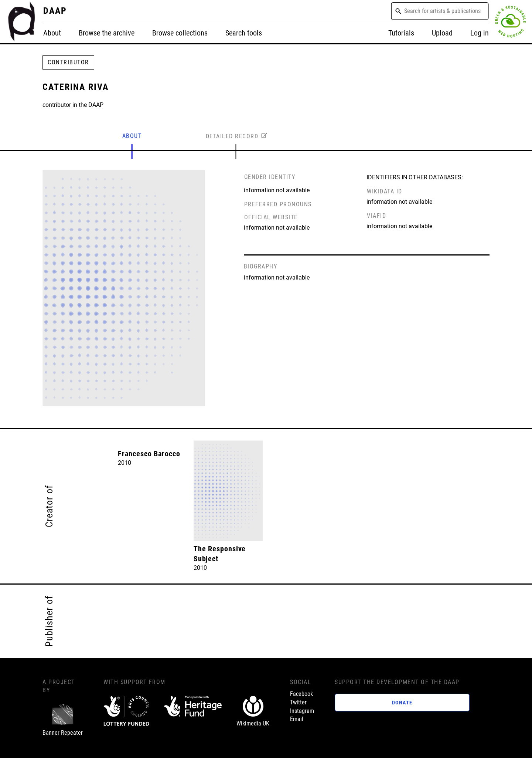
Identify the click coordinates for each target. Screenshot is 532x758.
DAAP (55, 11)
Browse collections (180, 33)
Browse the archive (107, 33)
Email (297, 719)
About (52, 33)
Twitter (298, 702)
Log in (480, 33)
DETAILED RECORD (232, 136)
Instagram (302, 711)
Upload (442, 33)
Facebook (301, 694)
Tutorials (401, 33)
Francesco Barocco (149, 454)
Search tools (244, 33)
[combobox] (440, 11)
